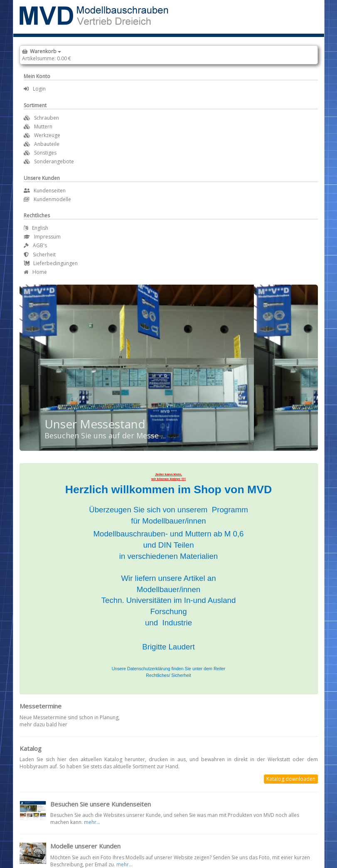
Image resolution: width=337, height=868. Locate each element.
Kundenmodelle (47, 199)
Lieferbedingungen (51, 263)
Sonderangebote (54, 161)
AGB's (35, 245)
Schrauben (47, 118)
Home (35, 272)
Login (35, 89)
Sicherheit (40, 254)
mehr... (92, 822)
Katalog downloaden (291, 779)
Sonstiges (45, 153)
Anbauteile (47, 144)
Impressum (42, 237)
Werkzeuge (47, 135)
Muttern (43, 127)
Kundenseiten (45, 191)
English (36, 228)
